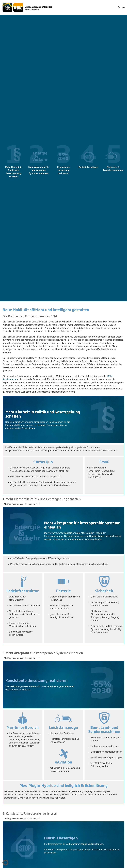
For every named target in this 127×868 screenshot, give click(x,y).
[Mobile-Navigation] (124, 7)
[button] (119, 7)
